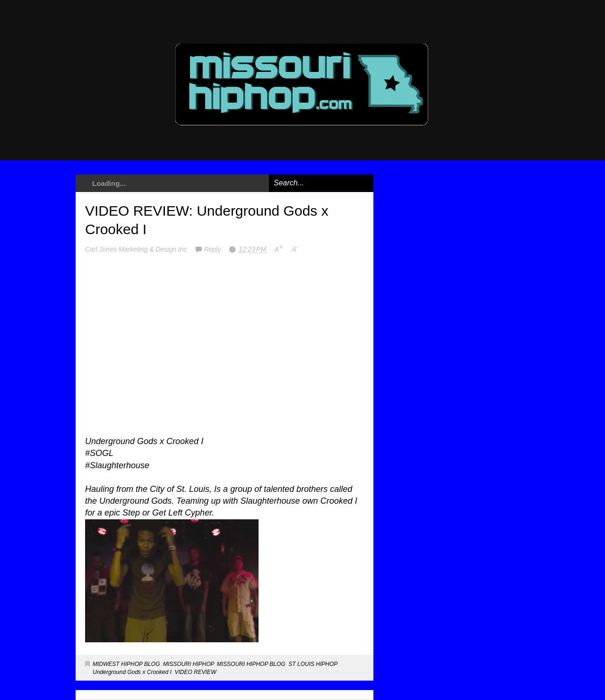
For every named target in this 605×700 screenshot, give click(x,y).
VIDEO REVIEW (195, 672)
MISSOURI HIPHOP (188, 664)
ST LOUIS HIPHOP (312, 664)
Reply (213, 249)
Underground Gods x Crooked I (132, 672)
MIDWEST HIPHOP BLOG (126, 664)
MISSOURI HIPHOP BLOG (251, 664)
